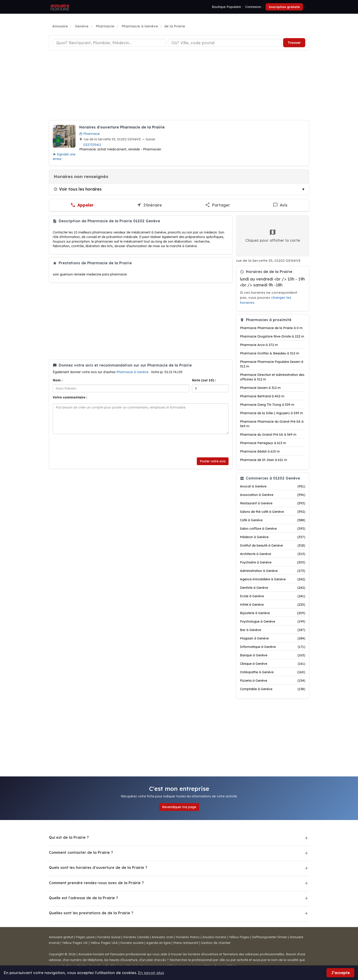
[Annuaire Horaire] (59, 7)
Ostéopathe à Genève (273, 672)
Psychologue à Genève (273, 621)
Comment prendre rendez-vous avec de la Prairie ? (96, 883)
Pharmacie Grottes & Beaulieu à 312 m (270, 353)
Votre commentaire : (70, 397)
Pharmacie (89, 134)
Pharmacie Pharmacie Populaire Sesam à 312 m (272, 364)
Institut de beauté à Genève (273, 545)
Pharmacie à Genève (133, 372)
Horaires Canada (136, 937)
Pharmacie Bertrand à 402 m (262, 396)
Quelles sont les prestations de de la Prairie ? (91, 913)
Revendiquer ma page (179, 807)
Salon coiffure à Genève (273, 529)
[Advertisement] (179, 86)
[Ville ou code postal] (225, 43)
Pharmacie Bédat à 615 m (260, 451)
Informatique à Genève (273, 647)
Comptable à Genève (273, 689)
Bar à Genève (273, 630)
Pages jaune (85, 937)
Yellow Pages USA (104, 943)
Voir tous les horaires (78, 189)
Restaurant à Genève (273, 503)
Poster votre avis (213, 461)
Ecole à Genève (273, 596)
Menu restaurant (186, 943)
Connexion (253, 7)
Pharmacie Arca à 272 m (259, 345)
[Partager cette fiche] (217, 205)
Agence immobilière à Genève (273, 579)
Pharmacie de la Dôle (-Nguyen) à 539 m (271, 413)
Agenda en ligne (158, 943)
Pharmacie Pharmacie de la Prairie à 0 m (271, 328)
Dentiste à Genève (273, 588)
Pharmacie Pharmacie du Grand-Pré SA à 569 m (272, 424)
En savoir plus (151, 973)
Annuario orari (162, 937)
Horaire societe (132, 943)
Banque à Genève (273, 655)
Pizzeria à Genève (273, 681)
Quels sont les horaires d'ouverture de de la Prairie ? (98, 867)
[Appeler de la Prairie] (82, 205)
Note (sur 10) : (204, 380)
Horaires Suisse (109, 937)
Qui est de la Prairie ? (69, 837)
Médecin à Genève (273, 537)
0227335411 (92, 145)
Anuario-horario (214, 937)
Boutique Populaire (226, 7)
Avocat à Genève (273, 486)
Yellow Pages (239, 937)
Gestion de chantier (216, 943)
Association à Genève (273, 495)
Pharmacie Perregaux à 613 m (263, 443)
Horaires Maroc (188, 937)
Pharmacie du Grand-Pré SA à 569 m (268, 435)
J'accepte (340, 973)
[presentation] (87, 446)
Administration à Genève (273, 571)
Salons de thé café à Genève (273, 512)
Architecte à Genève (273, 554)
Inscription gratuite (284, 7)
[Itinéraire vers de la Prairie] (149, 205)
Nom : (58, 380)
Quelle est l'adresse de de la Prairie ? (83, 898)
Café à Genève (273, 520)
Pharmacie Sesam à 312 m (260, 388)
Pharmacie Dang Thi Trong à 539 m (267, 405)
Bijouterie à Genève (273, 613)
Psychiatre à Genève (273, 562)
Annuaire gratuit (61, 937)
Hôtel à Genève (273, 605)
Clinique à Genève (273, 664)
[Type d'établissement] (109, 43)
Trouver (294, 43)
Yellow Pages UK (75, 943)
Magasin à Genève (273, 638)
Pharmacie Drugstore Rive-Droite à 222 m (272, 336)
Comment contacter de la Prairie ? (81, 852)
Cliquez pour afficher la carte (273, 236)
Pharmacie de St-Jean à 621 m (263, 460)
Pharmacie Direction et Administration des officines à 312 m (272, 377)
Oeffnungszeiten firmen (269, 937)
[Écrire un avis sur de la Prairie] (280, 205)
